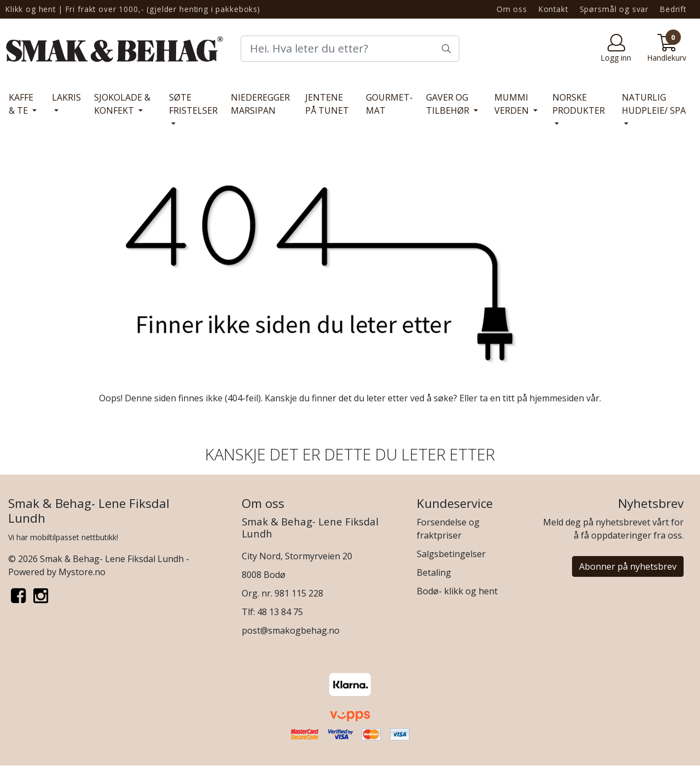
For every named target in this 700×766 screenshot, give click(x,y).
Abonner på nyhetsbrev (628, 566)
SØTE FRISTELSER (193, 104)
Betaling (434, 572)
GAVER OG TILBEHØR (449, 104)
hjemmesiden (557, 398)
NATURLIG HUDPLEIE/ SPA (654, 104)
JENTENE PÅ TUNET (327, 104)
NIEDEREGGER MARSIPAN (260, 104)
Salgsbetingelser (451, 554)
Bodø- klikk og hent (457, 591)
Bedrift (673, 9)
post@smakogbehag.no (291, 630)
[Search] (350, 49)
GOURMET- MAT (389, 104)
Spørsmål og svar (614, 9)
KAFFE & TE (21, 104)
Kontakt (553, 9)
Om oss (512, 9)
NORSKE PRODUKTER (579, 104)
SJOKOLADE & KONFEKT (122, 104)
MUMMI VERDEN (513, 104)
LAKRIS (66, 97)
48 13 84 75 (280, 612)
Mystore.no (82, 572)
